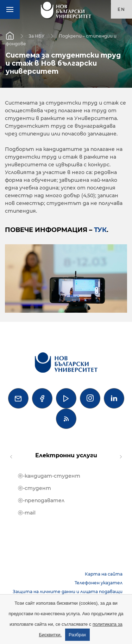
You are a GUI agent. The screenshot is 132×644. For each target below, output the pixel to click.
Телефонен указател (99, 583)
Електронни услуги (66, 455)
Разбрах (77, 635)
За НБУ (36, 36)
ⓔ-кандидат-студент (49, 476)
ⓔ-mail (27, 513)
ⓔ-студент (34, 488)
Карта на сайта (104, 574)
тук (100, 230)
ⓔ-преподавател (41, 500)
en (121, 9)
